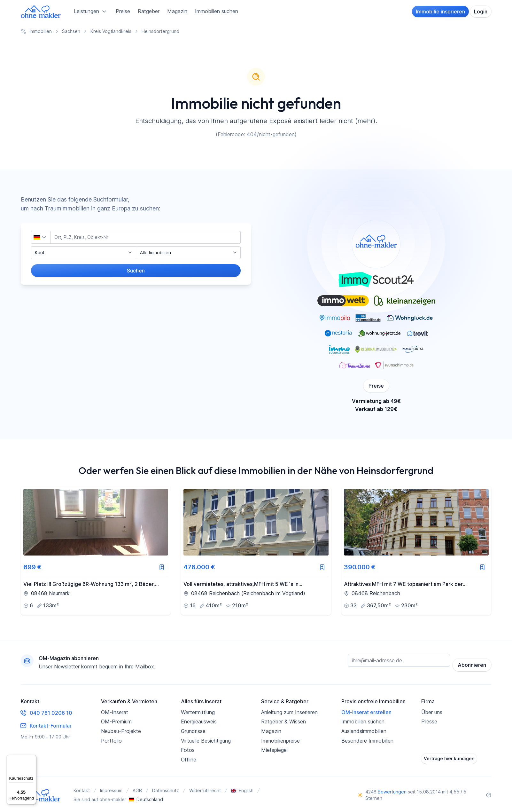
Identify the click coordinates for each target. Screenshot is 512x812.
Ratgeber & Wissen (283, 721)
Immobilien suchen (217, 11)
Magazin (177, 11)
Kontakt (82, 789)
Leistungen (91, 12)
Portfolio (111, 739)
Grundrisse (193, 730)
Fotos (188, 749)
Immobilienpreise (280, 739)
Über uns (432, 711)
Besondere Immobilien (367, 739)
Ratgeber (149, 11)
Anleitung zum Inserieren (289, 711)
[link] (96, 551)
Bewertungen (392, 791)
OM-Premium (116, 721)
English (242, 789)
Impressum (111, 789)
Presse (429, 721)
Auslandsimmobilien (364, 730)
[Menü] (32, 759)
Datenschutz (166, 789)
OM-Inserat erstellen (366, 711)
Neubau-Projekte (121, 730)
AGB (137, 789)
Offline (189, 758)
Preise (123, 11)
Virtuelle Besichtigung (206, 739)
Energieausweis (199, 721)
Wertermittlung (198, 711)
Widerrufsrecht (205, 789)
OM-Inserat (115, 711)
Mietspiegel (274, 749)
